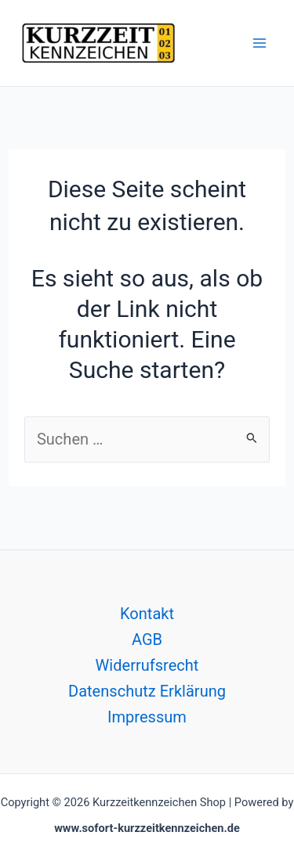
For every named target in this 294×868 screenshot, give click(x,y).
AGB (147, 639)
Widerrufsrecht (147, 665)
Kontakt (147, 614)
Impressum (147, 717)
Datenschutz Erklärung (147, 691)
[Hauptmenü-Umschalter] (260, 43)
